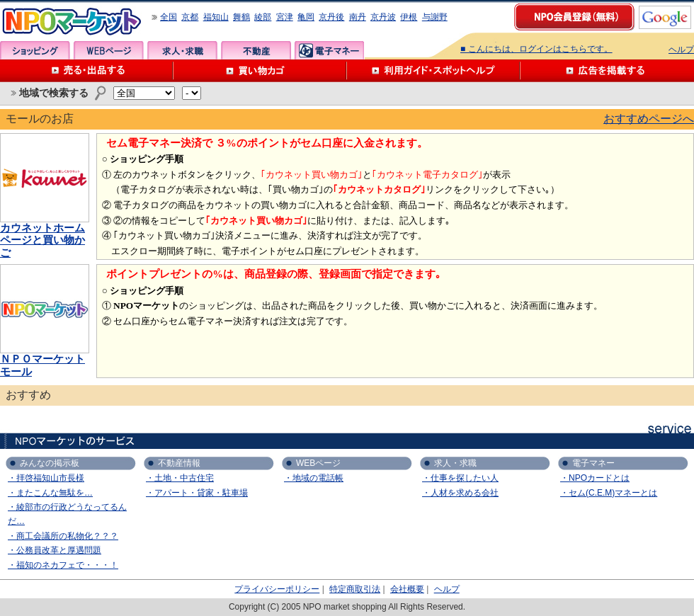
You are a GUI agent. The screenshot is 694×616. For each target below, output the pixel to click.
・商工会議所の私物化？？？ (63, 536)
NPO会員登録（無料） (575, 18)
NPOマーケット (72, 22)
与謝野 (435, 17)
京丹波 (383, 17)
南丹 (358, 17)
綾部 (263, 17)
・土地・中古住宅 (180, 478)
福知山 (216, 17)
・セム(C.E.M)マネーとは (609, 493)
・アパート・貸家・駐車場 (197, 493)
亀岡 (306, 17)
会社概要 (407, 589)
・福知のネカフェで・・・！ (63, 565)
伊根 (409, 17)
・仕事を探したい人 (460, 478)
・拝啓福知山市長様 (46, 478)
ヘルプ (681, 50)
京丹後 (331, 17)
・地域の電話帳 (314, 478)
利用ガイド (434, 71)
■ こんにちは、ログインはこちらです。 (536, 49)
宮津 (285, 17)
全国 (169, 17)
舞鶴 (241, 17)
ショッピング (35, 50)
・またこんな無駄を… (50, 493)
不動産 (256, 50)
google (665, 17)
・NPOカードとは (595, 478)
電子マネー (330, 50)
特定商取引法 (355, 589)
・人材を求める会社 (460, 493)
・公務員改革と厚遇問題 (55, 550)
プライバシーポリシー (277, 589)
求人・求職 (182, 50)
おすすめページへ (649, 119)
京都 (190, 17)
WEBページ (109, 50)
